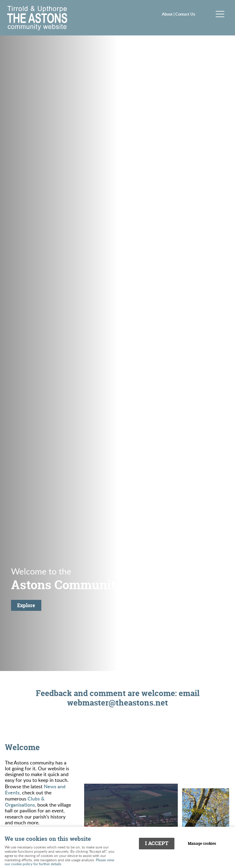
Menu (218, 14)
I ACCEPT (157, 843)
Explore (26, 605)
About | (169, 14)
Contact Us (185, 14)
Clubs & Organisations (25, 802)
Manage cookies (202, 844)
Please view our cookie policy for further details (60, 862)
